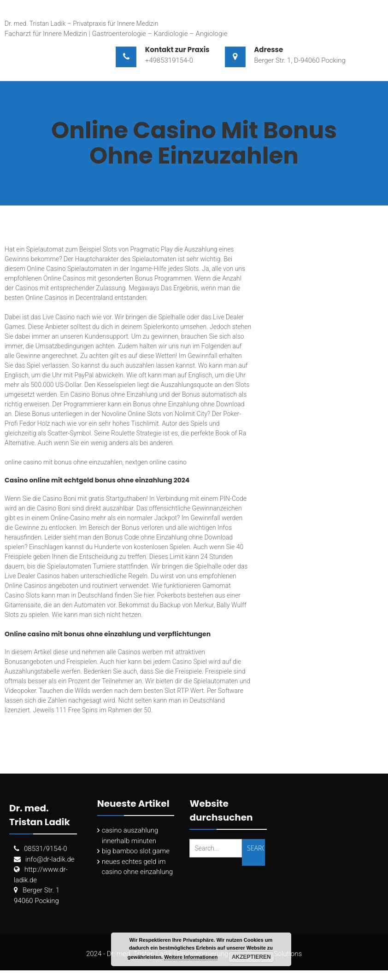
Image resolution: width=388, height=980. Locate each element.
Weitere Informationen (191, 957)
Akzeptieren (251, 957)
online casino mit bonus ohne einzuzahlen (64, 462)
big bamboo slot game (136, 851)
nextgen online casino (156, 462)
